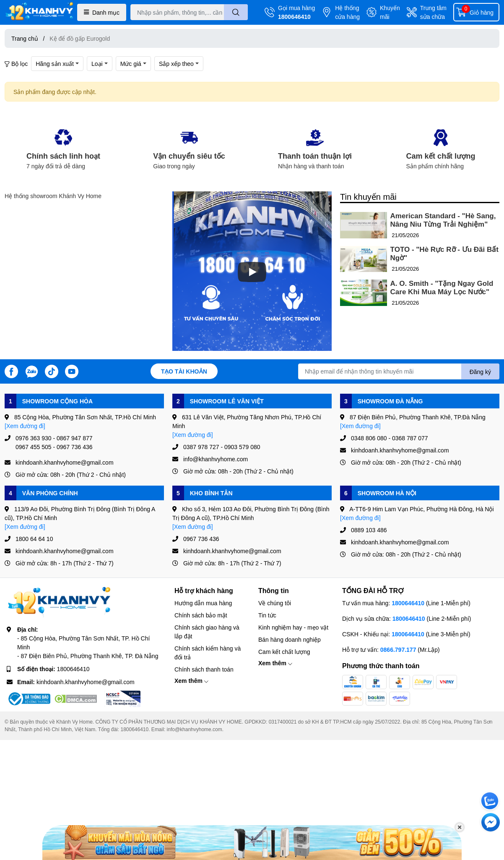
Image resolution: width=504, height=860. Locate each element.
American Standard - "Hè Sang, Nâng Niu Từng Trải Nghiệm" (443, 220)
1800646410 (294, 17)
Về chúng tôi (275, 603)
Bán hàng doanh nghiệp (290, 639)
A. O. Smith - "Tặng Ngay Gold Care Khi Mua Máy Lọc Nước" (442, 288)
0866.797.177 (398, 650)
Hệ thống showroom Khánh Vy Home (53, 196)
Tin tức (267, 615)
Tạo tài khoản (184, 371)
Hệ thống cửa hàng (347, 12)
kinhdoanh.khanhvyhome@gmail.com (86, 682)
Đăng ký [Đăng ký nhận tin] (480, 372)
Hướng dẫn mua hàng (203, 603)
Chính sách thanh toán (204, 669)
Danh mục (102, 12)
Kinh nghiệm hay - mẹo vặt (293, 627)
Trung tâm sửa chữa (433, 12)
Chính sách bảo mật (201, 615)
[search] (236, 12)
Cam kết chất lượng (284, 652)
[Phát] (252, 272)
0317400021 (283, 722)
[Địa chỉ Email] (399, 371)
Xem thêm (191, 681)
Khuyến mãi (390, 12)
